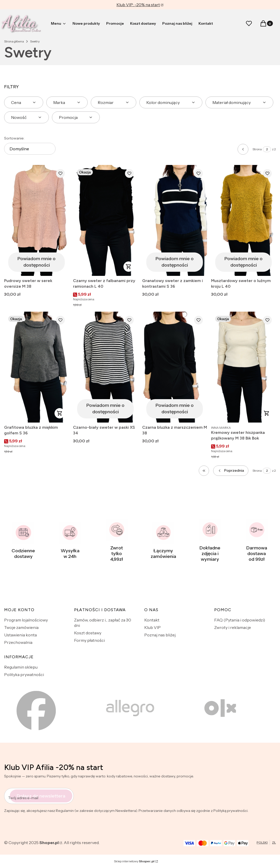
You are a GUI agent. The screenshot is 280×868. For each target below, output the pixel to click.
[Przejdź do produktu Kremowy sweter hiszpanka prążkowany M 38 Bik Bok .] (243, 367)
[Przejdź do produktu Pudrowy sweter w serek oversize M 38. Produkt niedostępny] (37, 220)
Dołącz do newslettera (41, 796)
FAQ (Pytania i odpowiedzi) (240, 620)
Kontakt (152, 620)
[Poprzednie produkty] (231, 471)
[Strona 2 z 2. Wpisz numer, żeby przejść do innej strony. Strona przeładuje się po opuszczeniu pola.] (267, 149)
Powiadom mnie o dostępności (37, 262)
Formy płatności (89, 640)
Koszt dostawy (88, 633)
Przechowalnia (18, 642)
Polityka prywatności (24, 674)
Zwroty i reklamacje (233, 627)
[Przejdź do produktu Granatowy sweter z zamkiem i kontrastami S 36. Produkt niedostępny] (175, 220)
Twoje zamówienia (21, 627)
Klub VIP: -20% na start (138, 5)
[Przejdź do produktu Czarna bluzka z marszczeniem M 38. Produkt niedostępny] (175, 367)
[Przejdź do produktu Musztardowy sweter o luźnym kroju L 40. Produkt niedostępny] (243, 220)
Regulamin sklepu (21, 667)
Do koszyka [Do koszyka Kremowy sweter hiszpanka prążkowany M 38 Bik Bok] (267, 413)
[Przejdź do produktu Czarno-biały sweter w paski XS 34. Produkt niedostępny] (105, 367)
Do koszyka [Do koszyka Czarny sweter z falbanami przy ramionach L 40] (129, 267)
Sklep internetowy (134, 861)
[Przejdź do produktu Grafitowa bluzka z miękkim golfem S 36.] (37, 367)
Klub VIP (152, 627)
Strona (257, 149)
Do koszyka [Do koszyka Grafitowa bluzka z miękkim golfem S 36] (60, 413)
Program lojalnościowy (26, 620)
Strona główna (14, 41)
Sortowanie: (14, 138)
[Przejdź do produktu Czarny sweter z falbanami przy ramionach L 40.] (105, 220)
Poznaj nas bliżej (160, 635)
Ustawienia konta (20, 635)
